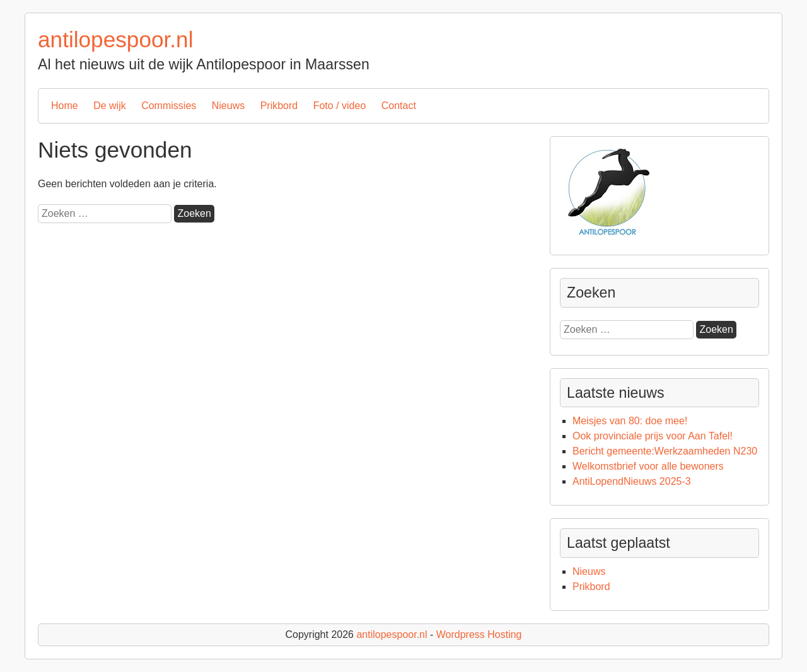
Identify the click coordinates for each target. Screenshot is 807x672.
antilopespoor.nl (116, 39)
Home (65, 106)
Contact (399, 106)
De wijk (110, 106)
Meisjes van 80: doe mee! (630, 421)
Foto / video (340, 106)
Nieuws (228, 106)
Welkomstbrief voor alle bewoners (648, 466)
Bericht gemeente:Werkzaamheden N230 (665, 451)
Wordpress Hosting (479, 634)
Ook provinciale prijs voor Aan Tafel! (653, 436)
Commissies (169, 106)
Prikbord (279, 106)
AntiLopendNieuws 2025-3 (632, 481)
